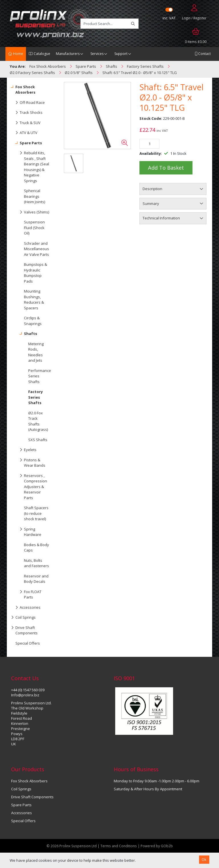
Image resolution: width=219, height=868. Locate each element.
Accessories (26, 608)
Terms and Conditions (119, 846)
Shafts (24, 334)
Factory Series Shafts (36, 397)
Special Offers (28, 643)
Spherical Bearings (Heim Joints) (35, 196)
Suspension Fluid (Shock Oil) (34, 228)
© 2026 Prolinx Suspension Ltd (72, 846)
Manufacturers (68, 54)
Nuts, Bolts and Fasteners (36, 563)
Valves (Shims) (30, 212)
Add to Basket (166, 168)
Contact (203, 54)
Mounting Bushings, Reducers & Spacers (34, 300)
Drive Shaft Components (24, 629)
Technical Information (161, 218)
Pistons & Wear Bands (28, 462)
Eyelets (24, 450)
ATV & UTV (24, 133)
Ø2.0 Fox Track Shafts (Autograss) (38, 421)
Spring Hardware (26, 531)
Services (97, 54)
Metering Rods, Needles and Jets (36, 352)
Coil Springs (23, 618)
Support (121, 54)
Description (152, 189)
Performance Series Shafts (40, 376)
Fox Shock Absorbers (23, 89)
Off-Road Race (28, 103)
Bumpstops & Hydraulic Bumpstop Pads (36, 273)
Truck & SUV (26, 123)
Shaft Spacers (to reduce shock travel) (36, 513)
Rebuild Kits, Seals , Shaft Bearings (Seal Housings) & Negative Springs (30, 166)
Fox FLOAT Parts (26, 593)
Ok (204, 859)
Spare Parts (27, 143)
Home (16, 54)
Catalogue (39, 54)
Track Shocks (27, 113)
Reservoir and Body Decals (36, 579)
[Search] (133, 24)
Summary (151, 203)
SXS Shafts (38, 440)
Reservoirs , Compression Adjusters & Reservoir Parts (29, 486)
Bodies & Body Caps (36, 548)
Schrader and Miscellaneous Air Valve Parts (36, 249)
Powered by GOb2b (157, 846)
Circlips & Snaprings (33, 321)
